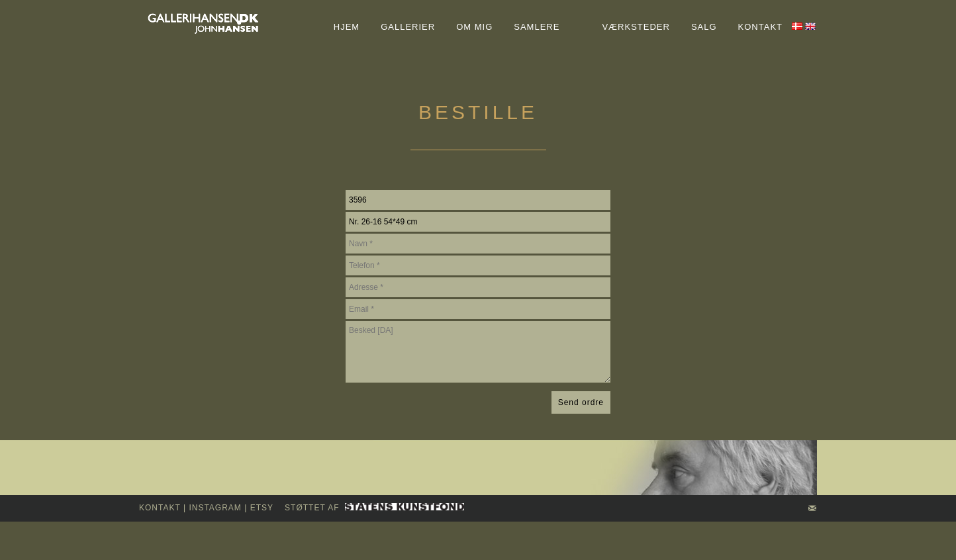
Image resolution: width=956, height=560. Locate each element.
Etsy (262, 508)
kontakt (160, 508)
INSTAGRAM (215, 508)
